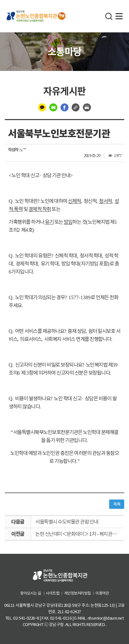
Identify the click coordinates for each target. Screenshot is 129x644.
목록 (117, 504)
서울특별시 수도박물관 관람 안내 (67, 522)
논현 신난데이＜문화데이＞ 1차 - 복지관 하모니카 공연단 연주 (80, 534)
